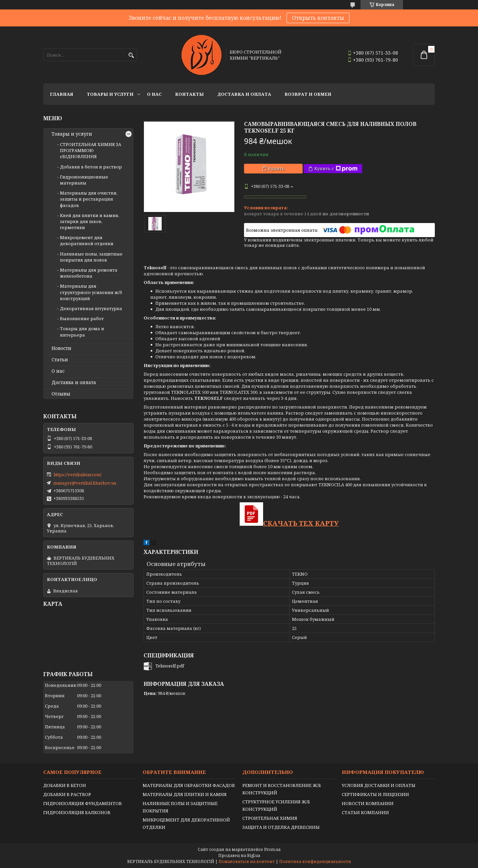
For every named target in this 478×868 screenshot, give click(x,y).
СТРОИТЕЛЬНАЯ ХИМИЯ (270, 818)
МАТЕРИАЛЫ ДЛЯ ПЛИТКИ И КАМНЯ (185, 794)
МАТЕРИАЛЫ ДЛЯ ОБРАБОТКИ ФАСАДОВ (189, 785)
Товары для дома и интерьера (82, 332)
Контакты (189, 94)
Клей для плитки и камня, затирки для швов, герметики (90, 221)
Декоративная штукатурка (91, 308)
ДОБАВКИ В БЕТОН (65, 785)
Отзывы (61, 394)
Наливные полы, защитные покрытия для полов (91, 257)
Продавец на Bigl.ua (239, 855)
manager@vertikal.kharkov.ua (85, 483)
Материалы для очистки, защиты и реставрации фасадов (89, 199)
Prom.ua (272, 849)
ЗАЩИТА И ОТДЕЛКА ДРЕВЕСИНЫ (281, 827)
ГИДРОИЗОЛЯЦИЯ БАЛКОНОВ (77, 812)
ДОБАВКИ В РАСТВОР (67, 794)
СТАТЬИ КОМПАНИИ (365, 812)
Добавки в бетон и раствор (91, 167)
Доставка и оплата (244, 94)
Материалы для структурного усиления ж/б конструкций (91, 292)
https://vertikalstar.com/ (78, 475)
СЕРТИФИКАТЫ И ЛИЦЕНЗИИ (375, 794)
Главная (62, 94)
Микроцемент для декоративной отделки (87, 240)
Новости (61, 348)
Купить (276, 168)
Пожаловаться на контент (247, 861)
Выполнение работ (82, 318)
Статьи (60, 360)
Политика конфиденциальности (315, 861)
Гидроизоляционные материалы (84, 180)
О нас (154, 94)
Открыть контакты (318, 18)
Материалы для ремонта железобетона (89, 273)
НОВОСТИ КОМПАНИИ (368, 803)
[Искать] (131, 55)
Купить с (336, 169)
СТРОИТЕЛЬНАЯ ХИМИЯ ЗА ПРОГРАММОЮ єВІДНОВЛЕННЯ (91, 150)
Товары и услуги (110, 94)
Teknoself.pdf (170, 666)
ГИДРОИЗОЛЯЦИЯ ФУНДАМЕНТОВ (83, 803)
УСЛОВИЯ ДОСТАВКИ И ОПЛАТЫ (379, 785)
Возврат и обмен (308, 94)
